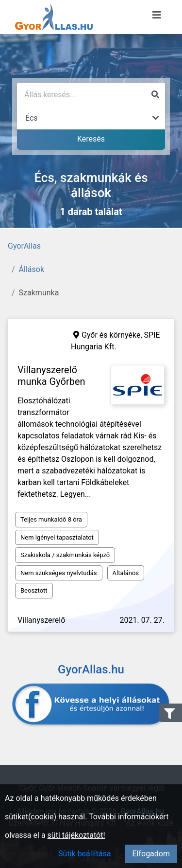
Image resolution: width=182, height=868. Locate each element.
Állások (32, 269)
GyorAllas (24, 246)
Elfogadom (151, 854)
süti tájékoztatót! (76, 835)
